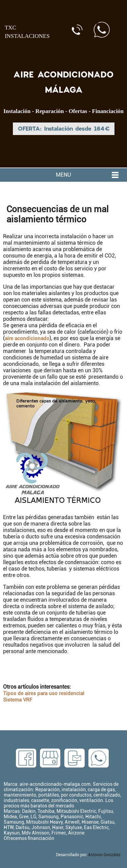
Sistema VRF (18, 700)
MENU (63, 175)
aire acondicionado (27, 338)
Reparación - (52, 111)
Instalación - (19, 111)
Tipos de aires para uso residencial (44, 693)
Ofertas (78, 111)
